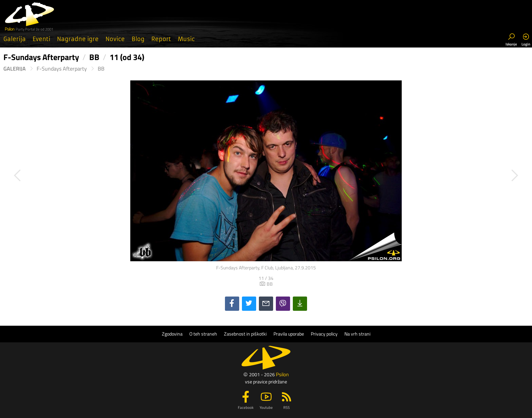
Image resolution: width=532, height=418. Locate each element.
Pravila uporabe (289, 334)
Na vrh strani (357, 334)
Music (186, 39)
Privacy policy (324, 334)
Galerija (15, 39)
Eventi (41, 39)
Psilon (282, 374)
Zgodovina (172, 334)
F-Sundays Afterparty (62, 69)
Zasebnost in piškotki (245, 334)
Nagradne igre (78, 39)
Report (161, 39)
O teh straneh (203, 334)
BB (101, 69)
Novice (115, 39)
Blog (138, 39)
